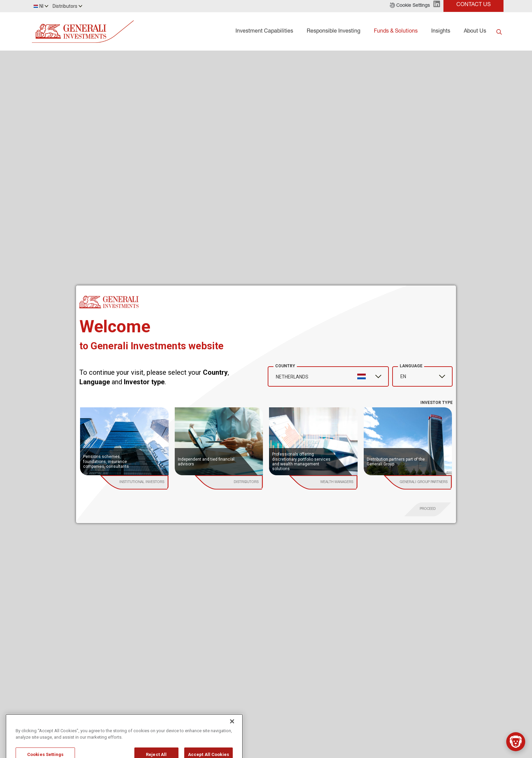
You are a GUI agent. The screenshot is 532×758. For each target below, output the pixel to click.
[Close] (232, 735)
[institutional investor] (141, 482)
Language (411, 366)
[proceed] (428, 509)
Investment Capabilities (264, 32)
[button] (410, 6)
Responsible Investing (334, 32)
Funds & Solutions (396, 32)
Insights (441, 32)
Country (285, 366)
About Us (475, 32)
